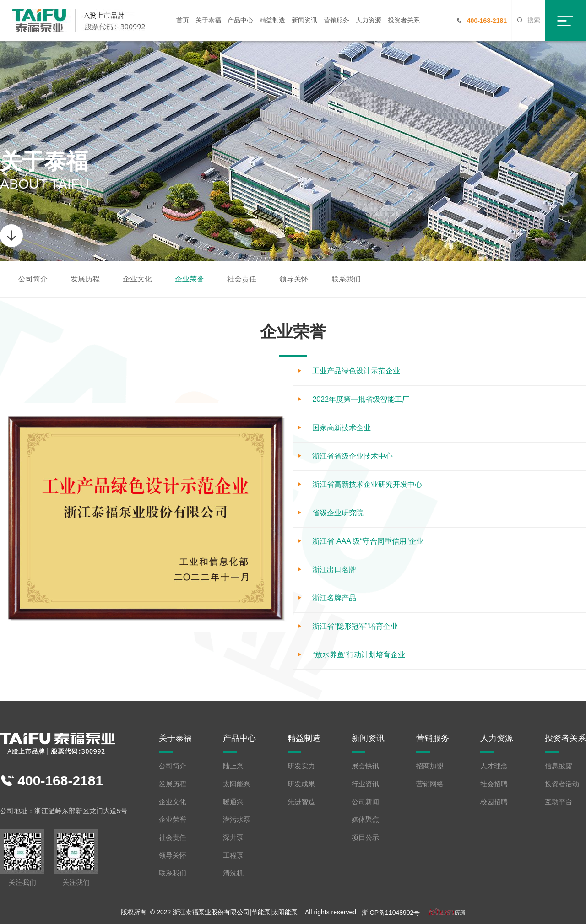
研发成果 (301, 784)
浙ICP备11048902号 (391, 913)
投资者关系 (404, 20)
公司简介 (33, 279)
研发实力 (301, 766)
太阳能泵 (237, 784)
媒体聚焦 (365, 819)
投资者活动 (562, 784)
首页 (183, 20)
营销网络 (430, 784)
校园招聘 (494, 802)
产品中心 (240, 20)
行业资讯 (365, 784)
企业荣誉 (190, 279)
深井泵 (233, 837)
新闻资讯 (304, 20)
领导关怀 (294, 279)
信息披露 (559, 766)
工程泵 (233, 855)
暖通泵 (233, 802)
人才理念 (494, 766)
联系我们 (346, 279)
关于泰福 (208, 20)
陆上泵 (233, 766)
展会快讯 (365, 766)
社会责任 (242, 279)
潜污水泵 (237, 819)
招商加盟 (430, 766)
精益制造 (272, 20)
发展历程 (85, 279)
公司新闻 (365, 802)
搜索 (528, 20)
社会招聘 (494, 784)
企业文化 (137, 279)
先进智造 (301, 802)
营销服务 (336, 20)
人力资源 (369, 20)
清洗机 (233, 873)
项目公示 (365, 837)
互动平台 (559, 802)
